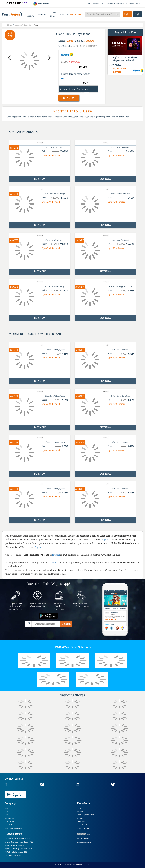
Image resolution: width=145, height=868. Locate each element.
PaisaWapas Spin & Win (13, 855)
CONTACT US (122, 4)
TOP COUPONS (64, 14)
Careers (80, 818)
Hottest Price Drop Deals (85, 825)
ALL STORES (41, 14)
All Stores (80, 811)
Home (79, 808)
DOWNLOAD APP (135, 4)
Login (138, 14)
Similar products (23, 132)
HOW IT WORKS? (108, 4)
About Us (8, 808)
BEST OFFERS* (76, 14)
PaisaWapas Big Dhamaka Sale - (18, 839)
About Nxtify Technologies (13, 828)
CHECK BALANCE (93, 4)
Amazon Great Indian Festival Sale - (19, 842)
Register (128, 14)
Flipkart (89, 41)
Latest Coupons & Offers (85, 815)
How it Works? (9, 818)
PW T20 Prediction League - (16, 852)
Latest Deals (81, 822)
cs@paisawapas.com (84, 842)
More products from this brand (35, 334)
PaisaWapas (67, 865)
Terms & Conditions (11, 825)
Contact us (83, 834)
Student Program (83, 828)
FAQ (6, 815)
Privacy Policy (9, 822)
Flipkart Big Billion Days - (15, 845)
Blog (6, 811)
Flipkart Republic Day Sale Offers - (18, 849)
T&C (63, 79)
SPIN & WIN (41, 4)
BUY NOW (69, 98)
